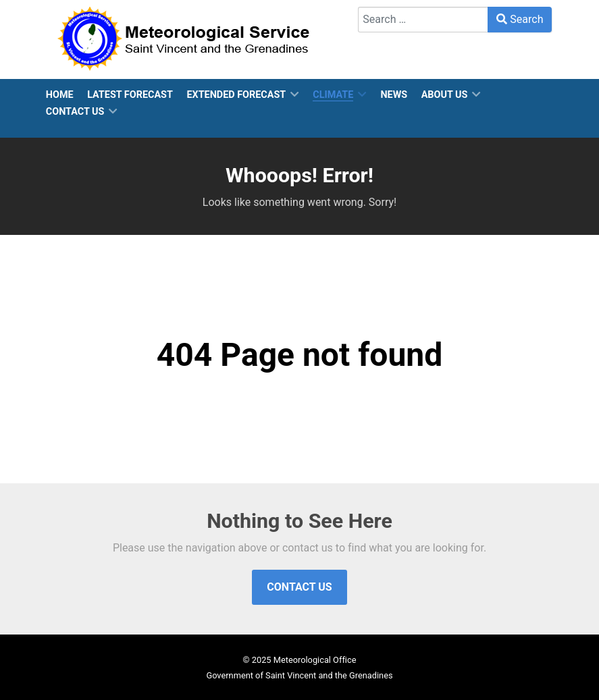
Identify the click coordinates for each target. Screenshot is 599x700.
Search (520, 19)
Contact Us (299, 587)
